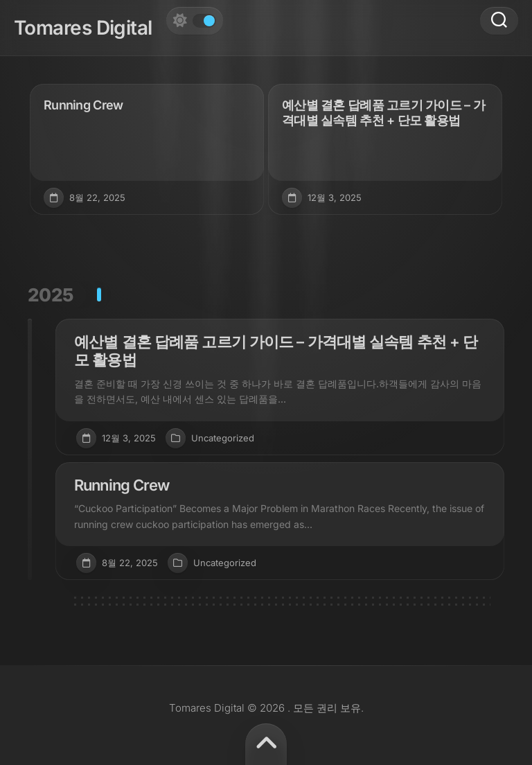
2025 (51, 295)
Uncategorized (223, 438)
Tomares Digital (83, 28)
